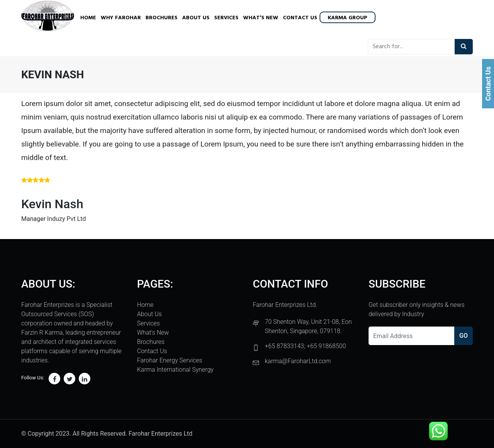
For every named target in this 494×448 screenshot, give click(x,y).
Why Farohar (121, 18)
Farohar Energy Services (170, 360)
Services (226, 18)
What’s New (261, 18)
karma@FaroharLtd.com (298, 361)
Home (88, 18)
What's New (153, 333)
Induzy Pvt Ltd (67, 219)
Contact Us (300, 18)
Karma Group (348, 18)
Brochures (162, 18)
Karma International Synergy (175, 370)
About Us (196, 18)
